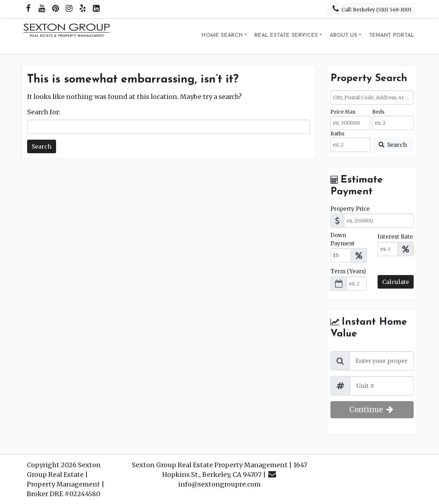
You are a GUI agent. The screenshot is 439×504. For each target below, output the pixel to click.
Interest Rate (395, 237)
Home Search (222, 36)
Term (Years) (348, 271)
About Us (343, 36)
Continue (372, 410)
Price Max (343, 112)
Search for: (44, 112)
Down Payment (343, 239)
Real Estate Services (286, 36)
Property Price (350, 209)
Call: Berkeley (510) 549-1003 (371, 9)
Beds (378, 112)
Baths (337, 134)
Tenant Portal (391, 36)
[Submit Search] (393, 145)
